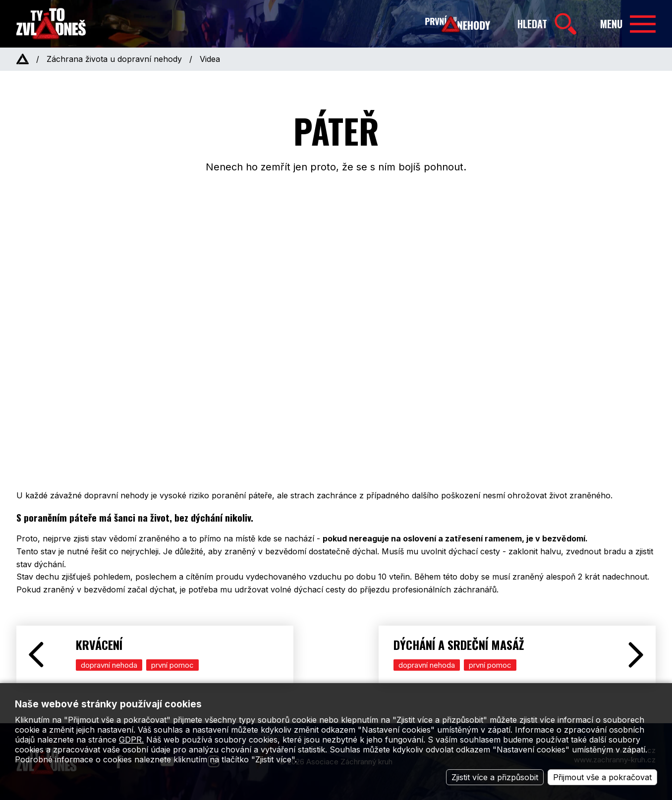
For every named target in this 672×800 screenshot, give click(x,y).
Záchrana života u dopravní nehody (114, 59)
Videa (210, 59)
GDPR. (131, 740)
